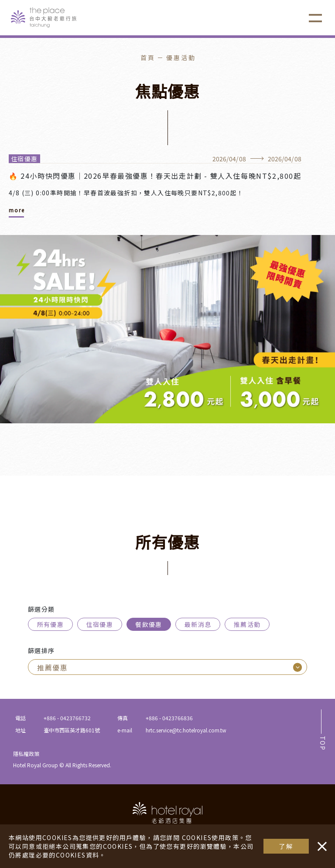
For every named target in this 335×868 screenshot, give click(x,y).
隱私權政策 (26, 754)
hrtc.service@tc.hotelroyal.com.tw (186, 730)
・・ (320, 842)
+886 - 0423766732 (67, 718)
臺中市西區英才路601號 (72, 730)
